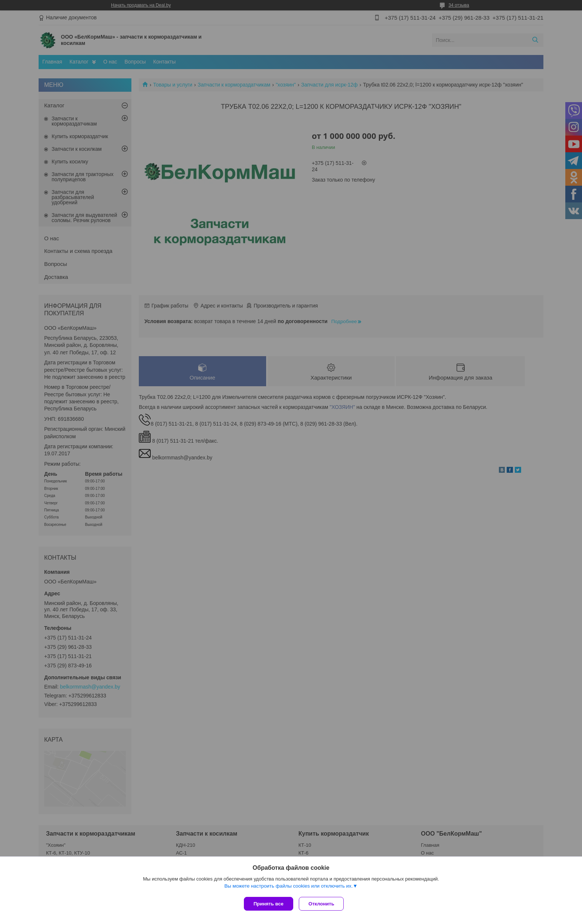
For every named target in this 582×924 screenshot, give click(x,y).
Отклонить (323, 904)
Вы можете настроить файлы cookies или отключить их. (288, 887)
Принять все (269, 904)
